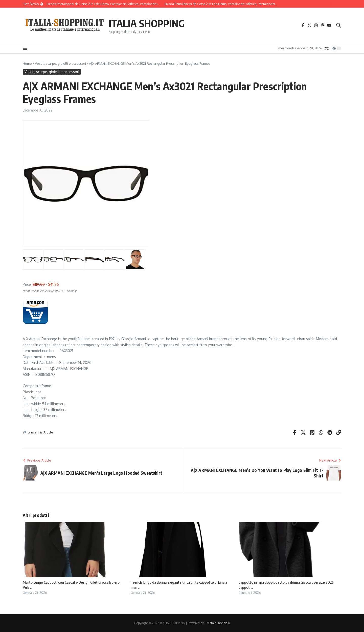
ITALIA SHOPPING (147, 23)
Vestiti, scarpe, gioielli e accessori (60, 63)
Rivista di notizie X (217, 623)
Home (27, 63)
